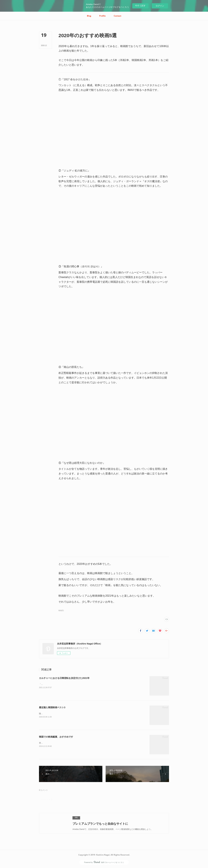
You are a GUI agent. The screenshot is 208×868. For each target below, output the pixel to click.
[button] (89, 16)
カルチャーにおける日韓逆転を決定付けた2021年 (64, 678)
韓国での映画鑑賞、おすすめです (56, 737)
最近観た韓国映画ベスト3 (52, 707)
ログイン (160, 6)
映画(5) (61, 610)
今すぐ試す (140, 6)
